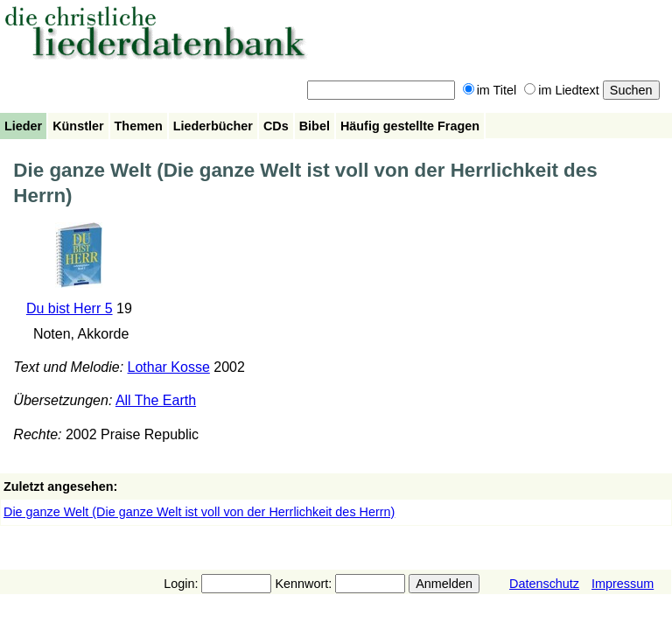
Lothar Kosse (169, 367)
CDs (276, 126)
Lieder (23, 126)
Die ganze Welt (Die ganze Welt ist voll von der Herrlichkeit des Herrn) (199, 512)
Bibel (315, 126)
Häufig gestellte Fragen (410, 126)
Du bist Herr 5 (70, 308)
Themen (139, 126)
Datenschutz (544, 584)
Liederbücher (213, 126)
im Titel (490, 90)
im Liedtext (562, 90)
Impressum (623, 584)
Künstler (78, 126)
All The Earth (156, 400)
